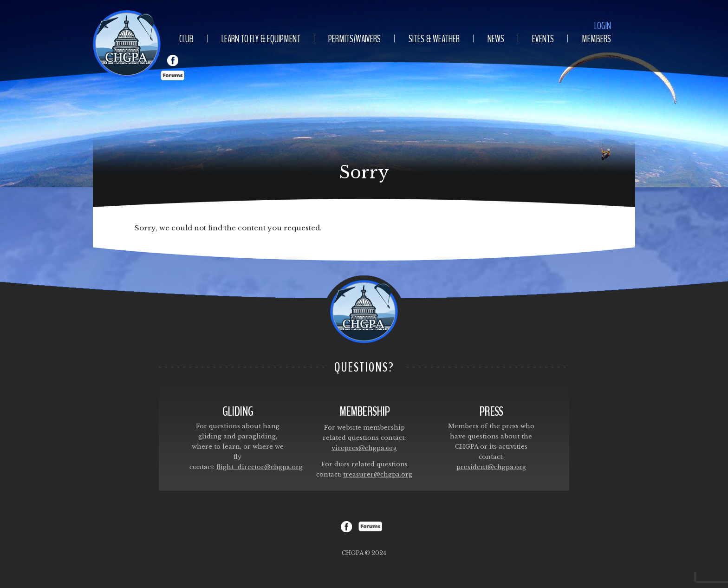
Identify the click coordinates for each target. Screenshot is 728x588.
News (496, 39)
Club (186, 39)
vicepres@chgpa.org (364, 448)
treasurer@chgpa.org (378, 474)
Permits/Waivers (354, 39)
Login (603, 26)
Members (596, 39)
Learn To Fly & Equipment (261, 39)
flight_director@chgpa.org (260, 467)
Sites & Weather (434, 39)
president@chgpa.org (491, 467)
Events (543, 39)
